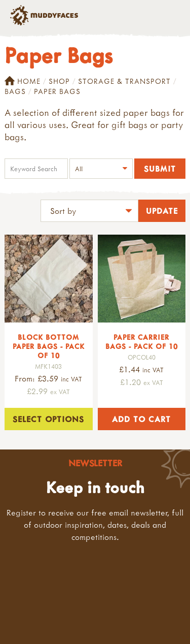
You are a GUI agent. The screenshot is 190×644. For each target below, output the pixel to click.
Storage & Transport (124, 81)
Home (23, 81)
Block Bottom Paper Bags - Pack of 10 (49, 346)
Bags (15, 91)
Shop (59, 81)
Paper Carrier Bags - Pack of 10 (142, 342)
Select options (48, 419)
